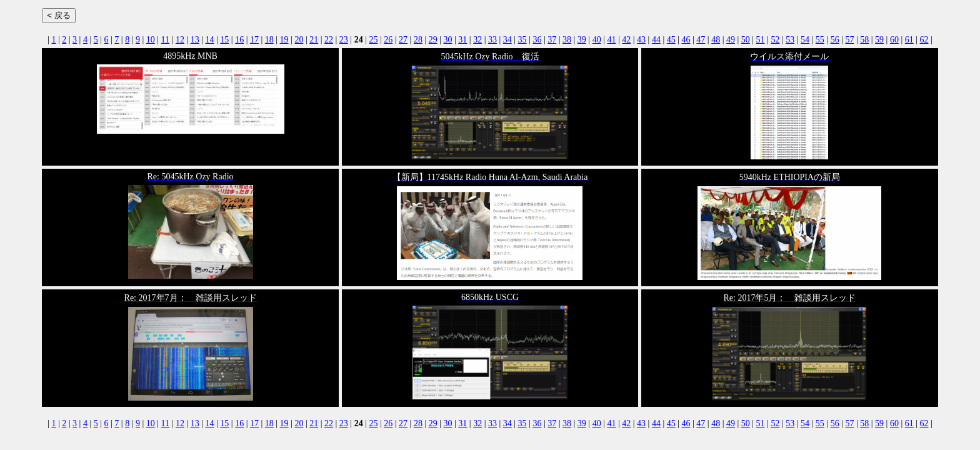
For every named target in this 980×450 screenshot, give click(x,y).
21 (314, 40)
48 (716, 40)
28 (418, 40)
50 (746, 40)
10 (151, 40)
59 (879, 40)
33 (492, 40)
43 (641, 40)
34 (507, 40)
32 (477, 40)
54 (805, 40)
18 (269, 40)
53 (790, 40)
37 (552, 40)
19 (284, 40)
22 (329, 40)
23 (344, 40)
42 (626, 40)
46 (686, 40)
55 (820, 40)
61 (909, 40)
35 (522, 40)
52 (775, 40)
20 (299, 40)
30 (448, 40)
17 (254, 40)
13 (195, 40)
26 (388, 40)
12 (180, 40)
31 (462, 40)
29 (433, 40)
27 (403, 40)
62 (924, 40)
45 (671, 40)
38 (567, 40)
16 (239, 40)
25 (373, 40)
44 (656, 40)
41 (611, 40)
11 (165, 40)
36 (537, 40)
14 (210, 40)
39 (582, 40)
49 (731, 40)
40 (597, 40)
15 (224, 40)
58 (864, 40)
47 (701, 40)
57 (849, 40)
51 (761, 40)
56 (835, 40)
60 (894, 40)
